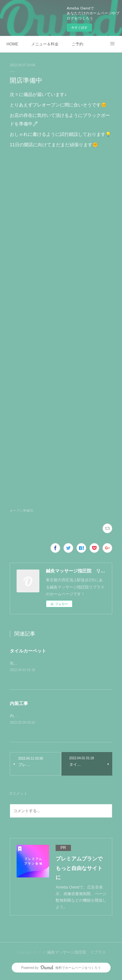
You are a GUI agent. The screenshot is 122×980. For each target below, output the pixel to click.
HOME (12, 44)
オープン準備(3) (21, 511)
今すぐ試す (79, 28)
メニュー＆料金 (45, 44)
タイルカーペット (28, 651)
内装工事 (19, 704)
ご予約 (77, 44)
